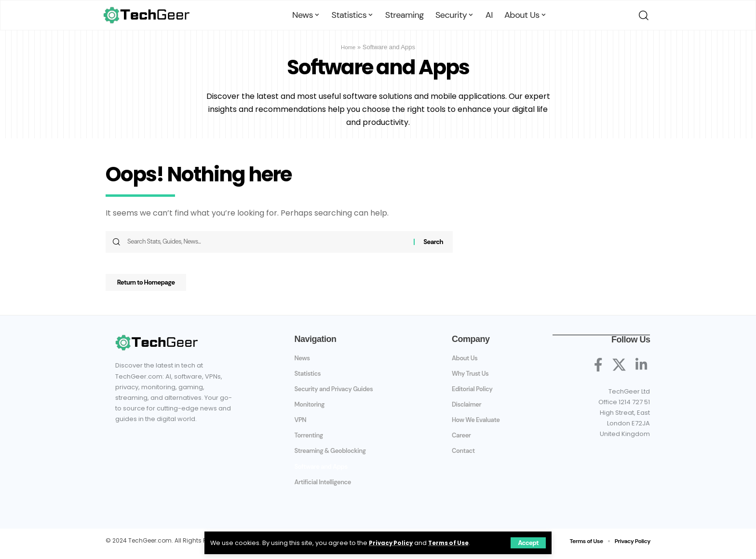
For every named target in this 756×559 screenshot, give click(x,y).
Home (348, 47)
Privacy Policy (392, 542)
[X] (619, 369)
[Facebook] (598, 369)
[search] (642, 15)
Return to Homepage (155, 286)
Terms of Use (453, 542)
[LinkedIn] (641, 369)
